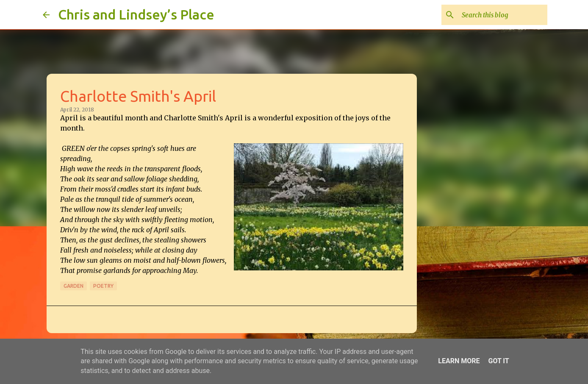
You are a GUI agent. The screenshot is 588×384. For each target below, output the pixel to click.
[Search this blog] (503, 15)
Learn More (459, 361)
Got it (498, 361)
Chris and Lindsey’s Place (136, 14)
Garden (73, 286)
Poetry (103, 286)
